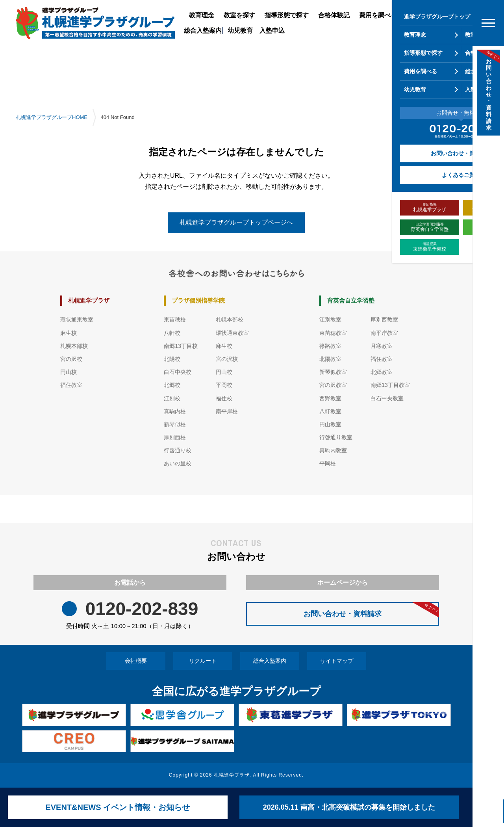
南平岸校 (227, 411)
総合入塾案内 (270, 661)
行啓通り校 (178, 450)
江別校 (172, 398)
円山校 (69, 372)
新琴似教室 (333, 372)
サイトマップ (337, 661)
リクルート (203, 661)
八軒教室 (330, 411)
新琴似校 (175, 424)
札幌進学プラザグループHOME (52, 117)
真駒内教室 (333, 450)
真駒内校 (175, 411)
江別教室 (330, 320)
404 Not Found (118, 117)
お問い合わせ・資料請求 (371, 610)
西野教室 (330, 398)
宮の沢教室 (333, 385)
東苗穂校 (175, 320)
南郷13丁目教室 (390, 385)
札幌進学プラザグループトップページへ (236, 222)
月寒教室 (382, 346)
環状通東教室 (77, 320)
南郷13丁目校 (181, 346)
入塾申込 (272, 31)
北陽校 (172, 359)
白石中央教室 (387, 398)
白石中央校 (178, 372)
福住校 (224, 398)
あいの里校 (178, 463)
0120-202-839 (142, 609)
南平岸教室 (384, 333)
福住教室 (71, 385)
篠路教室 (330, 346)
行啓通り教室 (336, 437)
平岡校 (224, 385)
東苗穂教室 (333, 333)
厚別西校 (175, 437)
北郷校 (172, 385)
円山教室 (330, 424)
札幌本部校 (74, 346)
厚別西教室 (384, 320)
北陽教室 (330, 359)
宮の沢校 (71, 359)
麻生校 (69, 333)
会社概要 (136, 661)
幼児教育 (240, 31)
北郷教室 (382, 372)
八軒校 (172, 333)
